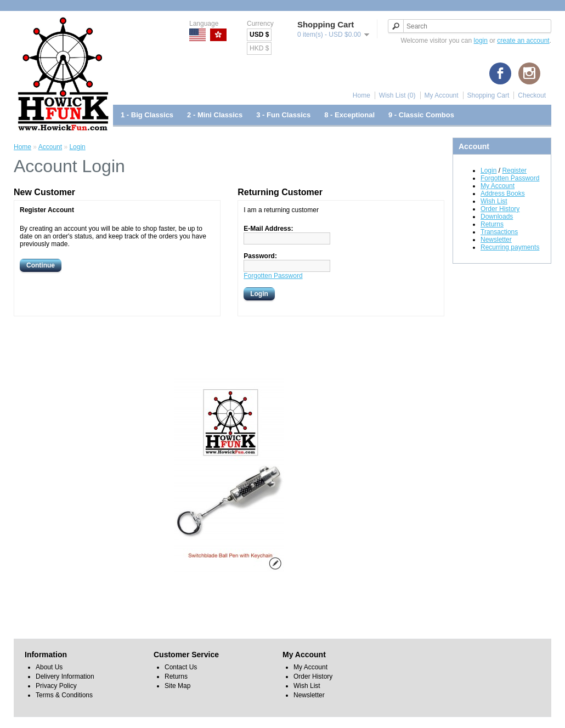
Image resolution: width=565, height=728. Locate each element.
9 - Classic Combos (421, 115)
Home (361, 95)
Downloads (497, 217)
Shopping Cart (488, 95)
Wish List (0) (397, 95)
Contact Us (181, 667)
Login (488, 170)
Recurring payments (510, 247)
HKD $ (259, 48)
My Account (442, 95)
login (481, 41)
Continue (41, 265)
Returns (492, 224)
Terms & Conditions (64, 695)
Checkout (532, 95)
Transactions (499, 232)
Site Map (177, 686)
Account (50, 147)
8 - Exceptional (349, 115)
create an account (523, 41)
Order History (500, 209)
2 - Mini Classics (215, 115)
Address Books (503, 194)
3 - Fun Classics (283, 115)
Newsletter (496, 240)
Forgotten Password (510, 178)
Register (514, 170)
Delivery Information (65, 676)
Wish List (494, 201)
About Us (49, 667)
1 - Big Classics (147, 115)
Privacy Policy (56, 686)
